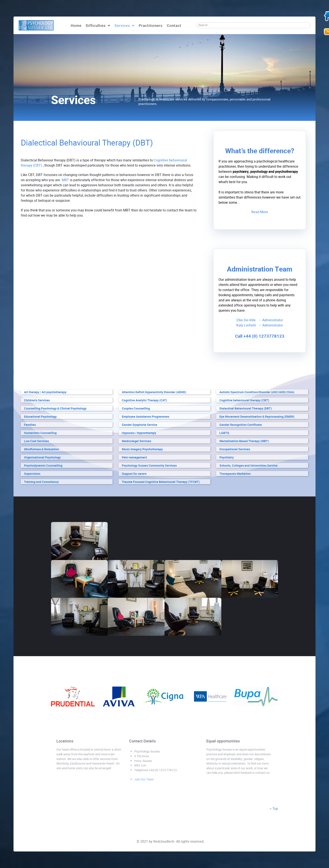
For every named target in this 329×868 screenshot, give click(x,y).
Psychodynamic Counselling (43, 466)
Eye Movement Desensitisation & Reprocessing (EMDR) (257, 417)
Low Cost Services (36, 441)
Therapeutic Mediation (235, 474)
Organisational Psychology (42, 458)
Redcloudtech (164, 841)
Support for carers (134, 474)
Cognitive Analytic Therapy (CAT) (144, 400)
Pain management (134, 458)
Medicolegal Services (137, 441)
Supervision (32, 474)
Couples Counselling (136, 409)
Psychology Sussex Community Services (149, 466)
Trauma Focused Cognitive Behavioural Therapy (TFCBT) (161, 482)
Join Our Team (144, 779)
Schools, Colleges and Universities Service (248, 466)
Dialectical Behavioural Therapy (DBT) (246, 409)
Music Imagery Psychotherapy (142, 449)
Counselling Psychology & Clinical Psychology (55, 409)
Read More (260, 212)
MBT (65, 180)
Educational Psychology (40, 417)
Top (274, 809)
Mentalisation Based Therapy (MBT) (244, 441)
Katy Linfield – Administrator (260, 325)
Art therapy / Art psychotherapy (45, 392)
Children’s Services (37, 400)
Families (30, 425)
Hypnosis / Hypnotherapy (139, 433)
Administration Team (260, 269)
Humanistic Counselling (40, 433)
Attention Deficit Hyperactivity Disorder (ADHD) (154, 392)
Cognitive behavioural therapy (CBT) (244, 400)
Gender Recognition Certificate (241, 425)
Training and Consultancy (41, 482)
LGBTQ (224, 433)
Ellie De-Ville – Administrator (260, 320)
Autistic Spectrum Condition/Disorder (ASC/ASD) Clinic (257, 392)
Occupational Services (235, 449)
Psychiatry (227, 458)
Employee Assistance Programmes (146, 417)
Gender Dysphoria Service (140, 425)
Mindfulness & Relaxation (42, 449)
